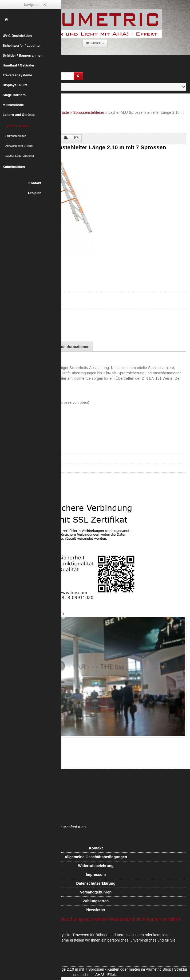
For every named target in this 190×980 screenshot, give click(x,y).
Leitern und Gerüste (19, 115)
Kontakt (35, 183)
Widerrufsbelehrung (96, 866)
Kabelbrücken (14, 167)
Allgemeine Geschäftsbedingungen (96, 857)
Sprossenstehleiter (17, 126)
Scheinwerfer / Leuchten (22, 46)
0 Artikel (95, 43)
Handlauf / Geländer (19, 65)
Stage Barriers (14, 95)
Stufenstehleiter (15, 136)
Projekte (35, 193)
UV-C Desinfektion (17, 36)
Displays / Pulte (15, 85)
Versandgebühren (96, 892)
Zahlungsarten (96, 901)
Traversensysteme (17, 75)
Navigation (35, 5)
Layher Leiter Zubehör (20, 156)
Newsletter (96, 910)
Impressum (96, 875)
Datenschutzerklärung (96, 883)
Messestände (13, 105)
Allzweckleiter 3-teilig (19, 146)
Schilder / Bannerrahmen (23, 56)
